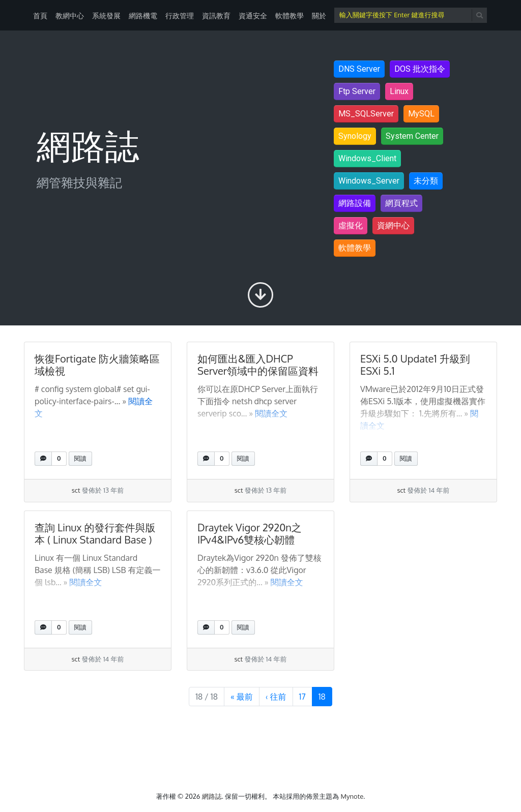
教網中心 (70, 16)
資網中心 (393, 225)
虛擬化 (351, 225)
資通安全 (253, 16)
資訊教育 (216, 16)
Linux (399, 91)
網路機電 (143, 16)
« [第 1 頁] (242, 697)
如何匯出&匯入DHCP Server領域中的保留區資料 (258, 365)
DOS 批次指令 (420, 69)
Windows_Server (369, 181)
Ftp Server (357, 91)
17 (306, 696)
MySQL (421, 114)
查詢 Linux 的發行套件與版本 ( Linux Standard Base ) (95, 533)
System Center (412, 136)
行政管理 (180, 16)
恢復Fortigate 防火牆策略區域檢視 (97, 365)
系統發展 (106, 16)
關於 (319, 16)
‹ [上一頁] (276, 697)
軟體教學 (290, 16)
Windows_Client (367, 158)
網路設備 (355, 203)
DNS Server (359, 69)
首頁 (40, 16)
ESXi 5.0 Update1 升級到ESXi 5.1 (415, 365)
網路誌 (212, 796)
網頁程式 (401, 203)
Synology (355, 136)
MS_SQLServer (366, 114)
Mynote (352, 796)
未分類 (426, 181)
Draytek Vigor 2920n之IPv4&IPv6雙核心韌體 (250, 533)
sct (76, 490)
